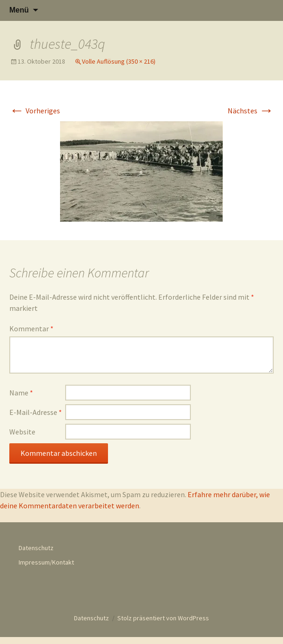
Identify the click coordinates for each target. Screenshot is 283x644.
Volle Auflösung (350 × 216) (119, 61)
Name (21, 393)
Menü (19, 10)
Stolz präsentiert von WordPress (163, 618)
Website (22, 432)
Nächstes (251, 111)
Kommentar (31, 329)
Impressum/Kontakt (46, 562)
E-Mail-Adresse (36, 412)
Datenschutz (36, 548)
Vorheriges (35, 111)
